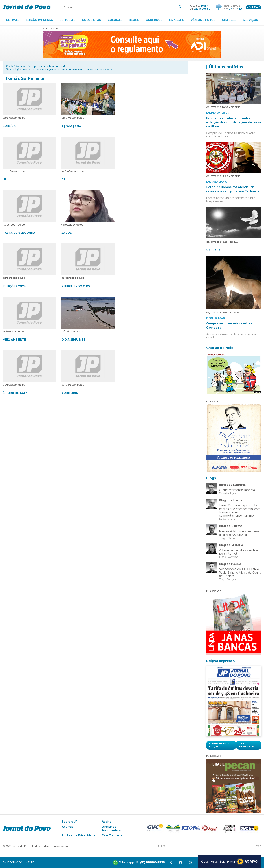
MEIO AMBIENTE (14, 340)
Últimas (13, 20)
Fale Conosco (112, 835)
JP (4, 179)
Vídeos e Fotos (203, 20)
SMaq (258, 846)
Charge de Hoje (220, 348)
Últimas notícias (226, 67)
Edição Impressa (39, 20)
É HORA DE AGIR (15, 393)
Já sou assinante (246, 745)
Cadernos (154, 20)
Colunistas (91, 20)
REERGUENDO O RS (76, 286)
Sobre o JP (70, 822)
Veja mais (253, 7)
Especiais (177, 20)
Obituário (213, 250)
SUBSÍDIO (10, 126)
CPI (64, 179)
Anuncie (68, 827)
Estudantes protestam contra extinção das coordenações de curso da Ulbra (234, 122)
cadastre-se (202, 9)
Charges (229, 20)
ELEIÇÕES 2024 (14, 286)
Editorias (67, 20)
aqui (69, 69)
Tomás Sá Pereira (25, 79)
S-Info (162, 846)
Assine (107, 822)
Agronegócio (71, 126)
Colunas (115, 20)
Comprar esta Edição (219, 745)
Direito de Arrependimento (114, 828)
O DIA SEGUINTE (73, 340)
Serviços (250, 20)
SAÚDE (67, 233)
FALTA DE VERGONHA (19, 233)
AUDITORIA (70, 393)
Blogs (134, 20)
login (205, 6)
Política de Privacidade (79, 835)
